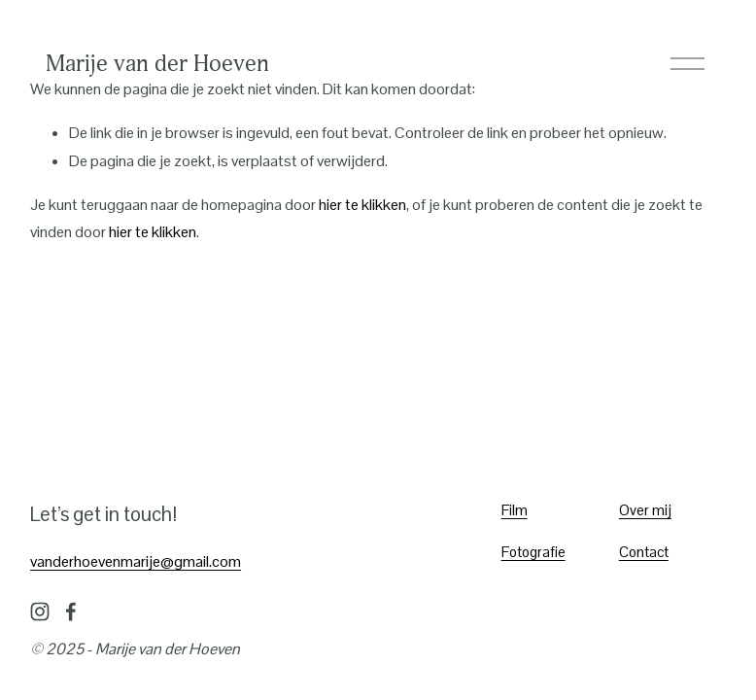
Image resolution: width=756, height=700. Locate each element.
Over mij (645, 510)
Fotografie (533, 552)
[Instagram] (40, 612)
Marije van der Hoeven (157, 63)
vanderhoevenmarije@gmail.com (136, 561)
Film (515, 510)
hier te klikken (362, 205)
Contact (644, 552)
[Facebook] (71, 612)
